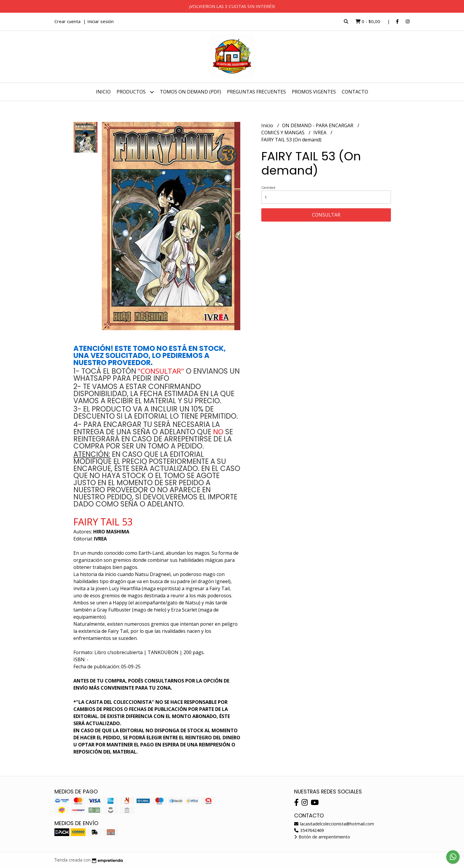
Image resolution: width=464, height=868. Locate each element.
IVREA (320, 133)
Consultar (326, 215)
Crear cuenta (67, 21)
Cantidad (268, 187)
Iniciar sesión (100, 21)
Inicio (103, 92)
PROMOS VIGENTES (314, 92)
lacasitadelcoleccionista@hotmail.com (334, 824)
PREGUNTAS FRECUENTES (256, 92)
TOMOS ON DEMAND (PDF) (190, 92)
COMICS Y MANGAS (283, 133)
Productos (135, 92)
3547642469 (309, 830)
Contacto (355, 92)
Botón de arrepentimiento (322, 837)
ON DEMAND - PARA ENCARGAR (318, 125)
